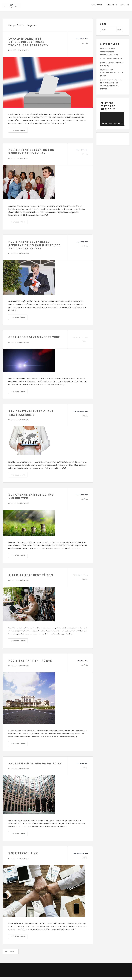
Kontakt (125, 5)
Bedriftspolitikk (23, 856)
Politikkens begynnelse (19, 50)
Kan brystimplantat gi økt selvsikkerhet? (31, 414)
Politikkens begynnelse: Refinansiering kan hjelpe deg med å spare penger (35, 246)
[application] (112, 119)
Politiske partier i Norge (30, 662)
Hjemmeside (97, 5)
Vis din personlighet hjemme (111, 59)
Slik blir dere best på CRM (31, 577)
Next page (11, 954)
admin (85, 43)
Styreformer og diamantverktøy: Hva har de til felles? (112, 73)
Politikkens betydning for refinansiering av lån (31, 152)
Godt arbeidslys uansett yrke (34, 338)
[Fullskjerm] (122, 124)
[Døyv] (119, 124)
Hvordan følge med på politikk (35, 765)
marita (85, 154)
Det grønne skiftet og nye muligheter (31, 498)
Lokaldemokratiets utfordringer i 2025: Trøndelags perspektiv (28, 42)
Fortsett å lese (18, 130)
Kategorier (112, 5)
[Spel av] (103, 124)
